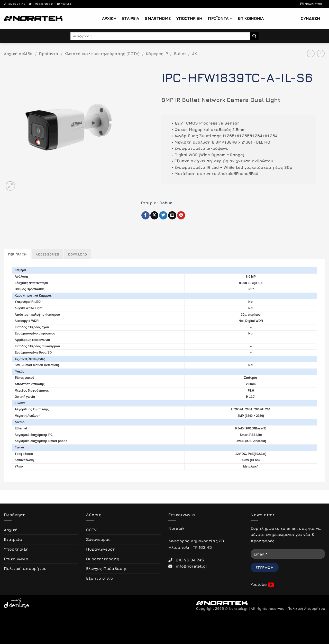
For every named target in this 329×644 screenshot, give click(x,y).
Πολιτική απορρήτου (25, 568)
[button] (311, 4)
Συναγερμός (98, 539)
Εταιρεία (131, 18)
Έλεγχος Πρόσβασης (107, 568)
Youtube (64, 4)
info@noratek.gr (41, 4)
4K (194, 54)
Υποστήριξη (189, 18)
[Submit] (255, 36)
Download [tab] (77, 254)
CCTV (91, 530)
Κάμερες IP (157, 54)
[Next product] (311, 54)
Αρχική (109, 18)
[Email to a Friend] (172, 215)
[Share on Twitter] (163, 215)
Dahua (166, 203)
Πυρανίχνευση (101, 549)
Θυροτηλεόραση (103, 559)
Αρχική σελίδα (18, 54)
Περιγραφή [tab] (17, 254)
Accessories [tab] (47, 254)
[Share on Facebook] (145, 215)
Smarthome (158, 18)
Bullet (180, 54)
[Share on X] (154, 215)
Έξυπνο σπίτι (100, 578)
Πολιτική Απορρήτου (306, 608)
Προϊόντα (220, 18)
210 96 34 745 (14, 4)
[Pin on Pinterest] (181, 215)
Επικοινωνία (251, 18)
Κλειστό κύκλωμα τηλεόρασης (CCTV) (102, 54)
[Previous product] (321, 54)
